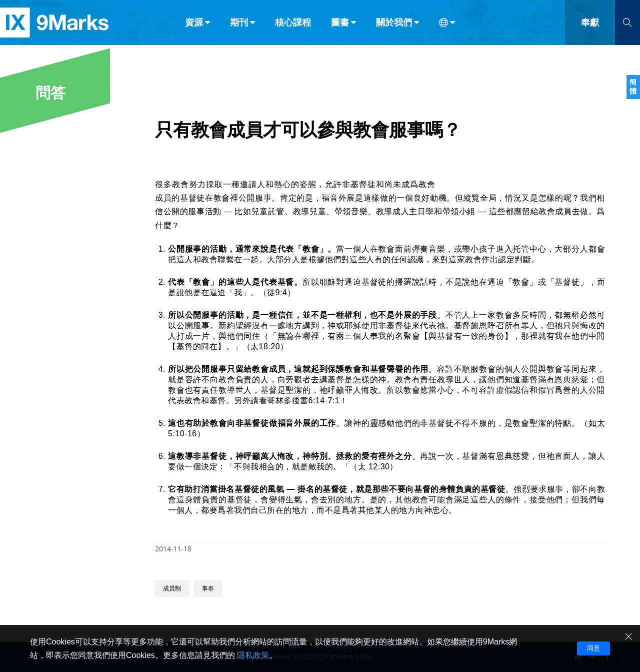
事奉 (208, 588)
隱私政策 (253, 655)
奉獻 (590, 29)
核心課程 (293, 29)
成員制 (172, 588)
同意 (593, 648)
